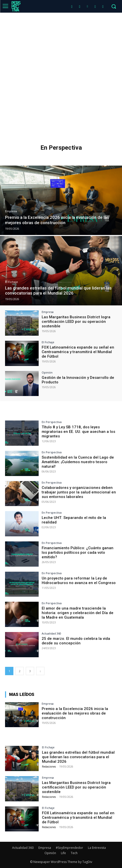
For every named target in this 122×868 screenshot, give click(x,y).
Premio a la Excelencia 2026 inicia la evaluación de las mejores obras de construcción (75, 713)
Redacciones (49, 767)
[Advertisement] (61, 76)
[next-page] (40, 671)
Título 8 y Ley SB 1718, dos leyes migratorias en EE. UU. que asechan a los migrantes (78, 432)
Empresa (11, 211)
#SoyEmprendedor (69, 848)
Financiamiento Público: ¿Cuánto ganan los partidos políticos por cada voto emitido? (78, 553)
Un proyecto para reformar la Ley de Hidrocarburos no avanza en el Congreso (79, 581)
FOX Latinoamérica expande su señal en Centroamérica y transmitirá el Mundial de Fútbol (78, 352)
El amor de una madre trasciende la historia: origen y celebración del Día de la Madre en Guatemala (78, 613)
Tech (74, 853)
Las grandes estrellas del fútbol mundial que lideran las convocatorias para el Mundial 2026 (78, 757)
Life (63, 853)
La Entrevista (97, 848)
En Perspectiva (52, 422)
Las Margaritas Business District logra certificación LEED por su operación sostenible (76, 322)
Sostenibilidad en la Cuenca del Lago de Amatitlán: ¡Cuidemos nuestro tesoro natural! (78, 462)
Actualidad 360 (51, 633)
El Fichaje (11, 282)
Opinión (47, 372)
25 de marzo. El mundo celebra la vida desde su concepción (76, 641)
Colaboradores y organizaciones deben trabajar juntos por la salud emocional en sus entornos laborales (79, 492)
